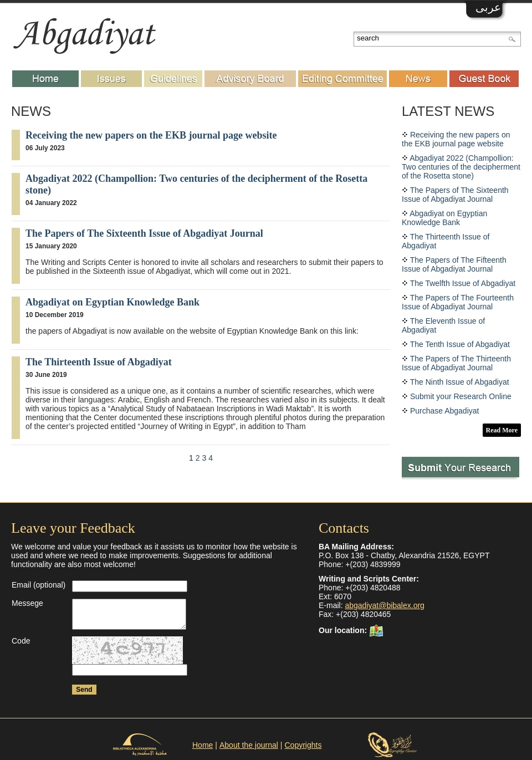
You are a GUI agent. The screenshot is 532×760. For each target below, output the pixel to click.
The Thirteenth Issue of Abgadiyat (99, 362)
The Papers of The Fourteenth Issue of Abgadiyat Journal (458, 302)
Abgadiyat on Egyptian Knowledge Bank (112, 302)
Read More (502, 430)
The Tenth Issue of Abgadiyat (460, 344)
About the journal (249, 745)
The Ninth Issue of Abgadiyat (460, 382)
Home (203, 745)
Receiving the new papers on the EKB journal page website (151, 135)
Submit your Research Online (461, 396)
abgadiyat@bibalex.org (384, 605)
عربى (488, 7)
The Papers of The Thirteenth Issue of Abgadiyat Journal (456, 363)
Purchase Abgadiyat (445, 411)
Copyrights (303, 745)
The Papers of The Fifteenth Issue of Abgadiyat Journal (454, 264)
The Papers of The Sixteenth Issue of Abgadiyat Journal (144, 233)
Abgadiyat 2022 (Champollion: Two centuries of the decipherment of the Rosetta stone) (461, 167)
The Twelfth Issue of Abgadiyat (463, 283)
